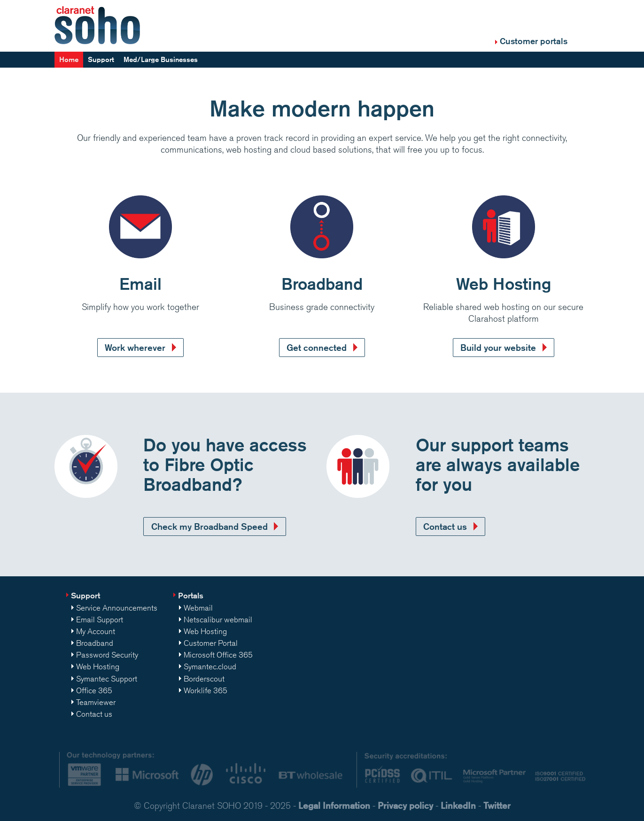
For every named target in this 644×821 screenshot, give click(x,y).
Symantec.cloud (210, 666)
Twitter (497, 805)
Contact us (445, 526)
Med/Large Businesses (161, 59)
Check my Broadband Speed (209, 526)
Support (101, 59)
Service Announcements (117, 608)
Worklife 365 (206, 690)
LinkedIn (458, 805)
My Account (96, 631)
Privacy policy (405, 805)
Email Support (100, 620)
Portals (191, 595)
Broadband (95, 643)
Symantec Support (107, 679)
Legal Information (334, 805)
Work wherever (135, 347)
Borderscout (204, 679)
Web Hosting (98, 666)
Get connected (317, 347)
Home (69, 59)
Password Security (107, 655)
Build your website (498, 347)
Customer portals (534, 41)
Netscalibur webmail (218, 620)
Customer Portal (211, 643)
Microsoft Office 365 (218, 655)
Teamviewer (96, 702)
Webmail (198, 608)
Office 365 (94, 690)
